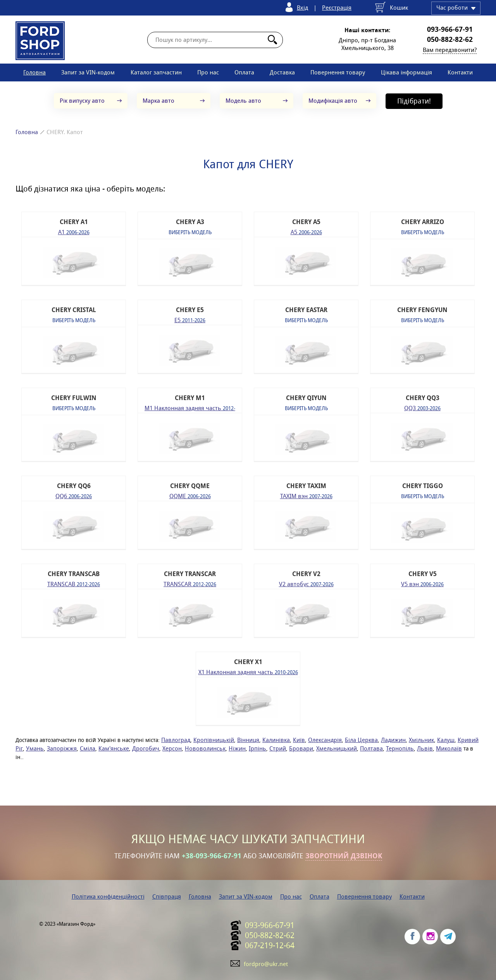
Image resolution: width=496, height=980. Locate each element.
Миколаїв (449, 748)
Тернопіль (400, 748)
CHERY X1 (248, 662)
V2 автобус (306, 584)
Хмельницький (337, 748)
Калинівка (276, 740)
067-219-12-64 (270, 945)
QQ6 (74, 496)
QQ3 (422, 408)
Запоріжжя (62, 748)
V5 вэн (422, 584)
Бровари (301, 748)
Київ (299, 740)
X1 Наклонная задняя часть (248, 672)
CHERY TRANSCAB (74, 574)
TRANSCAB (74, 584)
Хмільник (421, 740)
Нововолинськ (205, 748)
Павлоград (176, 740)
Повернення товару (338, 72)
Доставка (282, 72)
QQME (190, 496)
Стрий (278, 748)
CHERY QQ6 (74, 486)
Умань (35, 748)
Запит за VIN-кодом (88, 72)
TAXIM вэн (306, 496)
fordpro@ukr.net (266, 964)
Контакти (460, 72)
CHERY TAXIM (306, 486)
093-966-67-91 (450, 29)
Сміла (88, 748)
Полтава (371, 748)
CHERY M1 (190, 398)
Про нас (208, 72)
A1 (74, 232)
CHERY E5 (190, 310)
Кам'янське (114, 748)
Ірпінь (257, 748)
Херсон (172, 748)
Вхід (302, 8)
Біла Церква (361, 740)
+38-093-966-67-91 (212, 856)
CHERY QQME (190, 486)
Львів (425, 748)
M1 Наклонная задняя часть (190, 408)
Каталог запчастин (156, 72)
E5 (190, 320)
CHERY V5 (423, 574)
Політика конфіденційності (108, 896)
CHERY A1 (74, 222)
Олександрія (325, 740)
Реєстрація (337, 8)
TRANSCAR (190, 584)
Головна (34, 72)
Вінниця (248, 740)
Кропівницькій (214, 740)
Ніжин (237, 748)
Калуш (446, 740)
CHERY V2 (306, 574)
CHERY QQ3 (423, 398)
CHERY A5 (306, 222)
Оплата (244, 72)
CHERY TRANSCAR (190, 574)
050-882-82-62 (450, 40)
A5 (306, 232)
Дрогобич (146, 748)
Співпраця (167, 896)
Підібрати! (414, 101)
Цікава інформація (406, 72)
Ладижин (393, 740)
